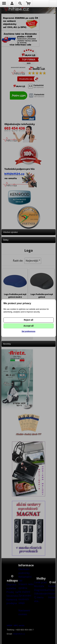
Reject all (28, 320)
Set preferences (28, 331)
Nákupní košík (28, 3)
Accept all (28, 326)
